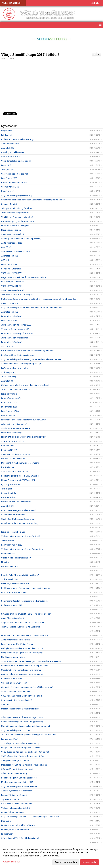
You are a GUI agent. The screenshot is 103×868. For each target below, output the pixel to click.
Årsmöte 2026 (7, 148)
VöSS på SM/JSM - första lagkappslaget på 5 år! (23, 756)
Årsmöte (5, 704)
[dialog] (52, 856)
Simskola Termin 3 (9, 204)
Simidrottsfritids (8, 493)
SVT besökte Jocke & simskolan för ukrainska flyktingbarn (27, 351)
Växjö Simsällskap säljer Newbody (17, 195)
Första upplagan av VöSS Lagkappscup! (19, 778)
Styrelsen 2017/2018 (10, 799)
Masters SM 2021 (9, 415)
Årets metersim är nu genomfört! (16, 640)
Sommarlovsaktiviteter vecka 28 (15, 454)
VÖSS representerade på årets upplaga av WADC (23, 717)
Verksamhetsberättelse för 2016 (16, 808)
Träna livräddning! (9, 377)
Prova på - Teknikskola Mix (13, 532)
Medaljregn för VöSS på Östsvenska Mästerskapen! (24, 765)
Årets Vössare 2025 (10, 144)
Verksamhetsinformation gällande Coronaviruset (23, 549)
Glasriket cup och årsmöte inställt (16, 558)
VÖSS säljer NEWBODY (11, 273)
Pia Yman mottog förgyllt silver (15, 368)
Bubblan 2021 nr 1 (9, 450)
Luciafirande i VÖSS (10, 411)
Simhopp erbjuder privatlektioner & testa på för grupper (26, 614)
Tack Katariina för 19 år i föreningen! (17, 295)
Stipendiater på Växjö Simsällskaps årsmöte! (21, 838)
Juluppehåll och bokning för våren (16, 208)
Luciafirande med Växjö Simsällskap (17, 644)
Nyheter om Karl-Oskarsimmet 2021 (17, 502)
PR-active (5, 562)
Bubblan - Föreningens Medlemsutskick (19, 510)
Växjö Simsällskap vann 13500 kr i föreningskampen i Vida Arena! (30, 817)
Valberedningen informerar (13, 515)
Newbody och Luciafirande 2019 (16, 584)
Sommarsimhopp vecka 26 (13, 234)
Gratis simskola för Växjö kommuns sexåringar (22, 674)
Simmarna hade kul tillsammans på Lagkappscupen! (25, 666)
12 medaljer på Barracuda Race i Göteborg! (20, 743)
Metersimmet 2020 (9, 566)
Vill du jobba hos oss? (11, 157)
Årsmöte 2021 (7, 506)
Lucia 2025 (6, 165)
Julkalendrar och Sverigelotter (15, 338)
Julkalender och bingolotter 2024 (16, 213)
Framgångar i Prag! (10, 739)
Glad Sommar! (8, 446)
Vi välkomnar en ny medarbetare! (16, 428)
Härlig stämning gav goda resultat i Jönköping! (22, 653)
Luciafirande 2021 (9, 407)
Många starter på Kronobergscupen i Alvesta (21, 748)
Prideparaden (7, 834)
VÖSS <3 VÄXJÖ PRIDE (11, 286)
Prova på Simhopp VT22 (12, 398)
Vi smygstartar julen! (10, 187)
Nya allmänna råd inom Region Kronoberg (20, 523)
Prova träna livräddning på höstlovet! (17, 333)
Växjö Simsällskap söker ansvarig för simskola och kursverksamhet (31, 359)
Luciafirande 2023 (9, 264)
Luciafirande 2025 (9, 178)
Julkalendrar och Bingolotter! (14, 424)
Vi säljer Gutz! (7, 346)
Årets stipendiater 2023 (12, 243)
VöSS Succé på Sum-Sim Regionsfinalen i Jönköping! (25, 752)
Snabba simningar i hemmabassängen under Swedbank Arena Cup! (31, 661)
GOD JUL (5, 260)
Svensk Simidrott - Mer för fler (15, 472)
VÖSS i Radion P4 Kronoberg (14, 773)
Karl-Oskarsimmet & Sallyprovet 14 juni (18, 139)
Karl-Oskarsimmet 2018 (12, 679)
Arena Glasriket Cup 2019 (12, 618)
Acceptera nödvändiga (66, 862)
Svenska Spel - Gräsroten (12, 282)
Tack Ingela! (6, 489)
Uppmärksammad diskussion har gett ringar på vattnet (26, 726)
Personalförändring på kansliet (15, 795)
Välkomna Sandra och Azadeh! (15, 329)
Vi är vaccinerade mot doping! (15, 174)
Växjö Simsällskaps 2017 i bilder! (30, 55)
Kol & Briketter (8, 467)
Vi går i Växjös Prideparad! (13, 290)
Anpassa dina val (11, 862)
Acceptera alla (89, 862)
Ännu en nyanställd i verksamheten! (17, 791)
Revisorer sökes (8, 497)
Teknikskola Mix (8, 541)
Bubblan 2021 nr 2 (9, 402)
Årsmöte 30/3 (7, 381)
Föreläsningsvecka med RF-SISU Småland (20, 476)
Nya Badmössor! (9, 553)
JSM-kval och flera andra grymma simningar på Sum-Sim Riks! (29, 735)
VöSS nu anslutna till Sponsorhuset (17, 804)
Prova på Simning (9, 394)
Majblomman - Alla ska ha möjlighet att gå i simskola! (25, 385)
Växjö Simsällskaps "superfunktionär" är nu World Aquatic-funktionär (32, 308)
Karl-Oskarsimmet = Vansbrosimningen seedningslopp (26, 588)
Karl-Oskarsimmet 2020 (12, 545)
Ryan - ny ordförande (11, 484)
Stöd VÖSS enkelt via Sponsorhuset (17, 769)
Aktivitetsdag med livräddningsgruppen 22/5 (21, 364)
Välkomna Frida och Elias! (13, 441)
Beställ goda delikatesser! (13, 152)
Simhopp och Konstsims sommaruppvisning (21, 239)
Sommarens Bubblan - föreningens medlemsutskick (24, 601)
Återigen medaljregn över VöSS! (15, 761)
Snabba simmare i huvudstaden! (16, 692)
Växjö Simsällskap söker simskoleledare (19, 786)
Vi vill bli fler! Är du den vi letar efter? (17, 217)
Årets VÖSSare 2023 (10, 303)
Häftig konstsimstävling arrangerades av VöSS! (22, 648)
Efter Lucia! (6, 821)
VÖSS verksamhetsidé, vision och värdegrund (21, 696)
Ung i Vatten (7, 131)
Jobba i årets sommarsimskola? (16, 390)
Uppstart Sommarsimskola (13, 459)
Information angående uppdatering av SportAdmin (24, 420)
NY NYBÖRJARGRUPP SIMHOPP (15, 592)
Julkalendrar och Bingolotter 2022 (16, 325)
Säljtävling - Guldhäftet (11, 269)
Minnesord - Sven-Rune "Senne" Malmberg (20, 463)
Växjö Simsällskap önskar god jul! (16, 161)
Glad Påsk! (6, 247)
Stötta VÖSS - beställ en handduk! (16, 252)
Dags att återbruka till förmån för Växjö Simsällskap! (24, 277)
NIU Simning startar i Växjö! (13, 657)
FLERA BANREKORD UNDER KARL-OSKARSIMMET (24, 437)
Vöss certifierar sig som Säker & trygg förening (22, 722)
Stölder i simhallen (9, 579)
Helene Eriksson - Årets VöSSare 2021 (18, 480)
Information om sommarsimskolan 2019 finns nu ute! (25, 635)
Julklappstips (7, 170)
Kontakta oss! (7, 191)
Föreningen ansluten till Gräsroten (16, 830)
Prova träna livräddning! (12, 316)
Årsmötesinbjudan (9, 256)
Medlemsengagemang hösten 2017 (17, 782)
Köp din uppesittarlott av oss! (14, 182)
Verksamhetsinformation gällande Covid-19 (21, 536)
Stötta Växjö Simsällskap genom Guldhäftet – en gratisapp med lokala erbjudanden (39, 299)
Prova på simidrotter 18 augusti (15, 226)
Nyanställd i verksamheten (13, 812)
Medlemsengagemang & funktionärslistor (20, 709)
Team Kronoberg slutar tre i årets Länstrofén (21, 627)
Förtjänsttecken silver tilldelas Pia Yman (19, 825)
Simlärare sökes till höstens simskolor (18, 355)
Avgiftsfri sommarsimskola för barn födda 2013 (23, 622)
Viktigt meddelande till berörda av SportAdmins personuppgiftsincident (33, 200)
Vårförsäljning (7, 372)
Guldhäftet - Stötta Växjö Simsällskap (18, 519)
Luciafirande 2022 (9, 321)
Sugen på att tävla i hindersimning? (17, 700)
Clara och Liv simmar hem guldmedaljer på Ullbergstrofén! (27, 687)
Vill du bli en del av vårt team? (14, 683)
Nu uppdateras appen (11, 230)
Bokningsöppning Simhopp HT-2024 (17, 221)
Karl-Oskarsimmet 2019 (12, 605)
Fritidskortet (7, 135)
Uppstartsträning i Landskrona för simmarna (21, 670)
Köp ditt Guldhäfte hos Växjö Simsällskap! (20, 575)
